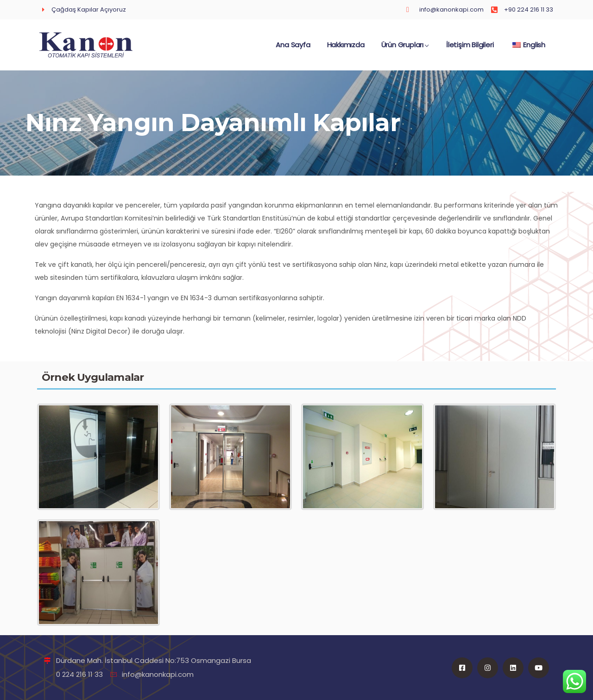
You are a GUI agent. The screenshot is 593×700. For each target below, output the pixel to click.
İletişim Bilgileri (470, 49)
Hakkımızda (346, 49)
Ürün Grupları (405, 49)
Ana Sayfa (293, 49)
